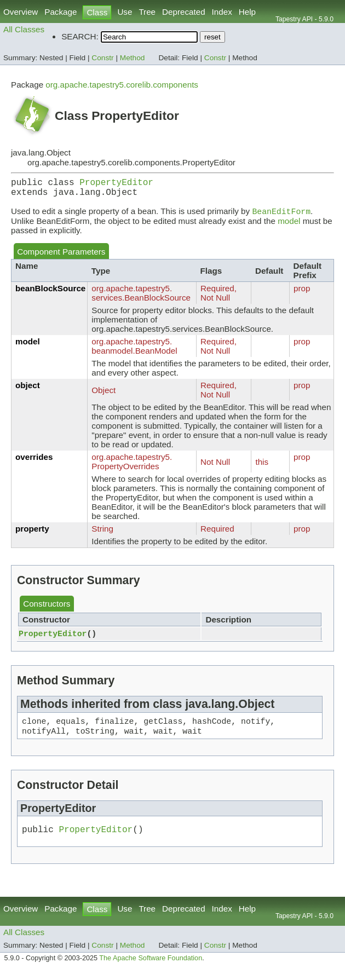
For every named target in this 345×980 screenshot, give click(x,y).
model (289, 226)
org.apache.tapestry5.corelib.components (122, 85)
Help (247, 12)
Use (125, 12)
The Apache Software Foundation (151, 968)
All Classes (24, 29)
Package (61, 12)
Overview (21, 12)
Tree (147, 12)
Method (133, 58)
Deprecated (184, 12)
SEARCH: (80, 36)
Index (222, 12)
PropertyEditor (116, 184)
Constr (102, 58)
